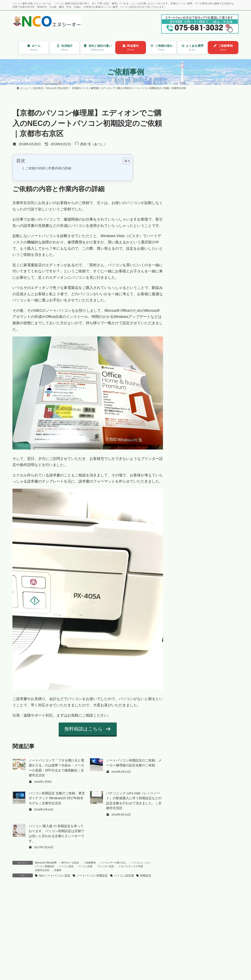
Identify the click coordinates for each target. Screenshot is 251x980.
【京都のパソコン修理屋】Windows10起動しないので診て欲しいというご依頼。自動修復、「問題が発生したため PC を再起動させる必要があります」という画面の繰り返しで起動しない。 (142, 915)
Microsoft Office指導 (46, 863)
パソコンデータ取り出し (113, 863)
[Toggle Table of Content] (124, 161)
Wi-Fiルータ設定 (70, 863)
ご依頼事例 (89, 863)
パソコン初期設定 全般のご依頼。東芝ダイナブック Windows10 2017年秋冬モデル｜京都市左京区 (57, 798)
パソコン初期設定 (45, 866)
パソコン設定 (66, 866)
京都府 (58, 870)
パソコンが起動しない (201, 119)
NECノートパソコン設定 (54, 876)
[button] (88, 729)
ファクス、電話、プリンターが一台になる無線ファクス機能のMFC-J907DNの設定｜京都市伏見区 (63, 906)
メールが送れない (198, 161)
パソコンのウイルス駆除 (203, 140)
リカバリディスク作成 (131, 866)
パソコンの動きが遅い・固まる (208, 129)
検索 (228, 177)
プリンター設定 (106, 866)
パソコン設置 (85, 866)
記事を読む (57, 946)
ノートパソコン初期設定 (92, 876)
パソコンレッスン (141, 863)
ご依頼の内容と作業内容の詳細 (48, 168)
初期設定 (146, 876)
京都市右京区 (42, 870)
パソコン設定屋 (124, 876)
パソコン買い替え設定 (201, 150)
